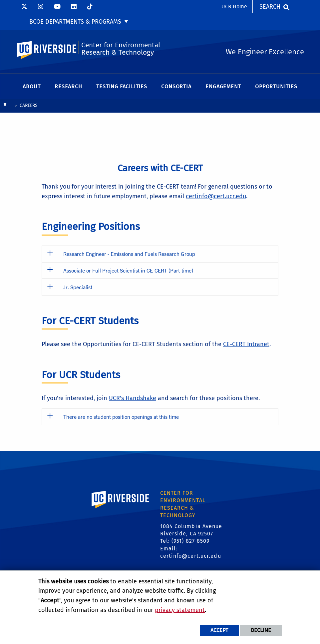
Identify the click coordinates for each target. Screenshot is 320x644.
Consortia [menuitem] (176, 86)
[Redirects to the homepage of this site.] (5, 106)
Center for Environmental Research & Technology (121, 49)
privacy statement (180, 610)
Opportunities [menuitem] (276, 86)
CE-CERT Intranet (246, 344)
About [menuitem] (31, 86)
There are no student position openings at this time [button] (121, 417)
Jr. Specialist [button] (78, 287)
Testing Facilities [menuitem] (122, 86)
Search (270, 7)
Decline (261, 630)
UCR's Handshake (133, 398)
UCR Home (234, 6)
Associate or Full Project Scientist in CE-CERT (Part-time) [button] (128, 270)
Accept (219, 630)
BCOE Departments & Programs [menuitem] (75, 22)
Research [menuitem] (68, 86)
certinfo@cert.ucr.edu (216, 196)
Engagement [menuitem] (223, 86)
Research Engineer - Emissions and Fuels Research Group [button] (129, 254)
